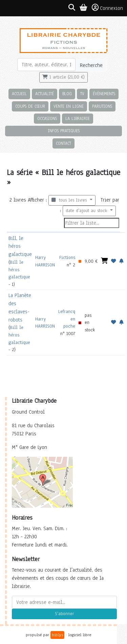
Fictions (67, 257)
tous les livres (70, 200)
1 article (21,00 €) (63, 77)
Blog (67, 94)
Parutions (102, 106)
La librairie (78, 118)
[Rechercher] (47, 65)
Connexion (107, 8)
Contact (63, 143)
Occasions (47, 118)
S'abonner (64, 614)
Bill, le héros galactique (20, 246)
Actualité (45, 94)
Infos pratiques (64, 131)
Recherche (91, 65)
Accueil (19, 94)
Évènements (104, 94)
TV (82, 94)
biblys (57, 635)
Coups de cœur (30, 106)
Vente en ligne (69, 106)
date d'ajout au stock (87, 211)
